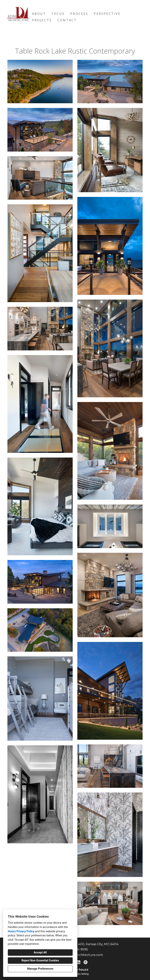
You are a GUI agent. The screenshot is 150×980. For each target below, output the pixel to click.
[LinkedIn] (79, 962)
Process (79, 14)
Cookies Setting (80, 974)
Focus (58, 14)
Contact (67, 20)
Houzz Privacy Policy (21, 931)
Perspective (107, 14)
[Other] (86, 962)
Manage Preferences (40, 969)
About (39, 14)
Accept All (40, 953)
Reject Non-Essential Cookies (40, 961)
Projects (42, 20)
